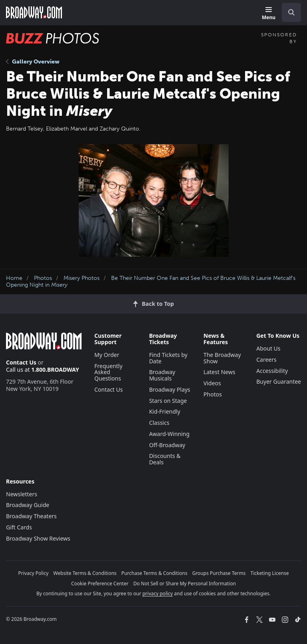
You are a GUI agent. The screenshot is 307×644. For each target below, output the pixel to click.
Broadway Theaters (31, 516)
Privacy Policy (34, 573)
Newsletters (22, 494)
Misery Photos (82, 278)
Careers (266, 360)
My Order (107, 355)
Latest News (219, 372)
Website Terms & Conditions (85, 573)
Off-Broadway (167, 445)
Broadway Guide (28, 505)
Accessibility (272, 371)
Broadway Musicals (162, 375)
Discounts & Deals (165, 459)
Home (14, 278)
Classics (159, 423)
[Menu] (269, 14)
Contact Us (21, 362)
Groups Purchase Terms (219, 573)
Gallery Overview (33, 62)
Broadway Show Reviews (38, 538)
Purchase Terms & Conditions (154, 573)
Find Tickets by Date (168, 358)
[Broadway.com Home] (34, 12)
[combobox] (288, 12)
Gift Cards (19, 527)
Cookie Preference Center (100, 584)
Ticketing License (270, 573)
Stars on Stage (168, 401)
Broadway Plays (170, 389)
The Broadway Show (222, 358)
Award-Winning (169, 434)
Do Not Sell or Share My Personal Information (184, 584)
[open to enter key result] (291, 12)
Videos (212, 383)
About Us (268, 348)
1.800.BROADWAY (55, 370)
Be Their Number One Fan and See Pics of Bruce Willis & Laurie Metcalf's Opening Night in (151, 281)
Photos (43, 278)
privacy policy (157, 593)
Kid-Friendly (165, 411)
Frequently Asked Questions (108, 372)
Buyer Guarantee (279, 381)
